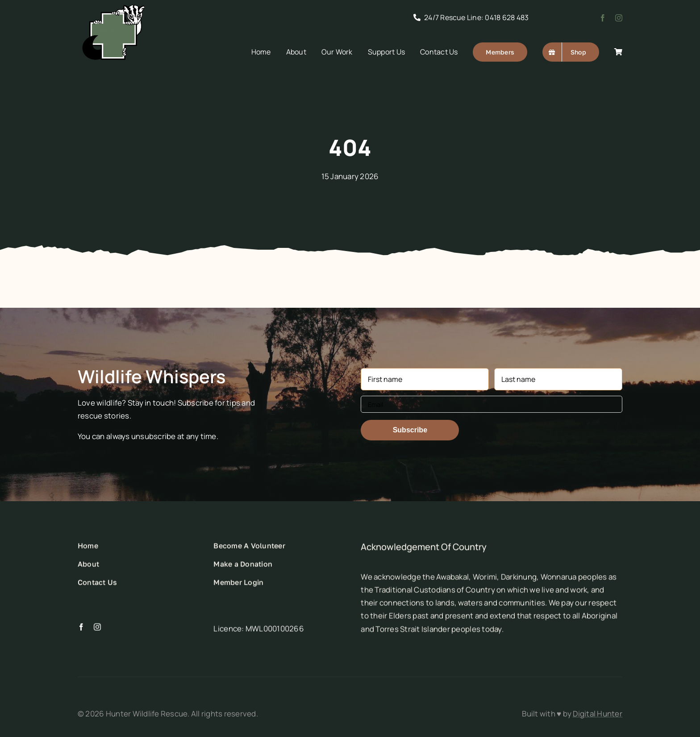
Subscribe (410, 430)
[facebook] (603, 18)
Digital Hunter (598, 714)
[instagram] (619, 18)
